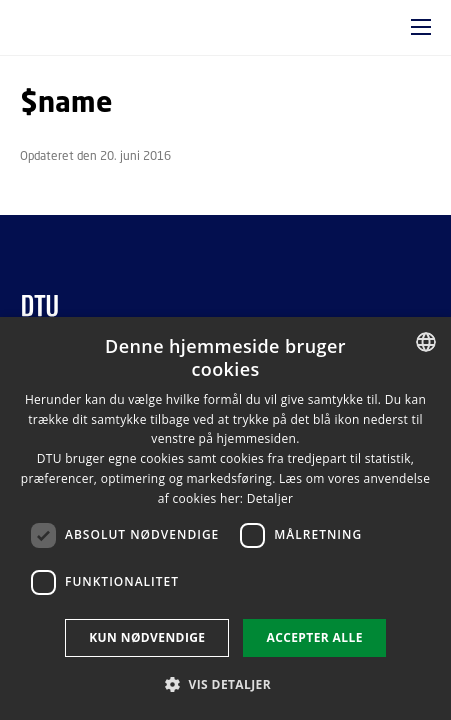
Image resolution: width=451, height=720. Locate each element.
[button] (421, 27)
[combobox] (426, 342)
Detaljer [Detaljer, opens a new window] (270, 498)
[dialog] (225, 518)
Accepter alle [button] (314, 637)
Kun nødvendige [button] (147, 637)
